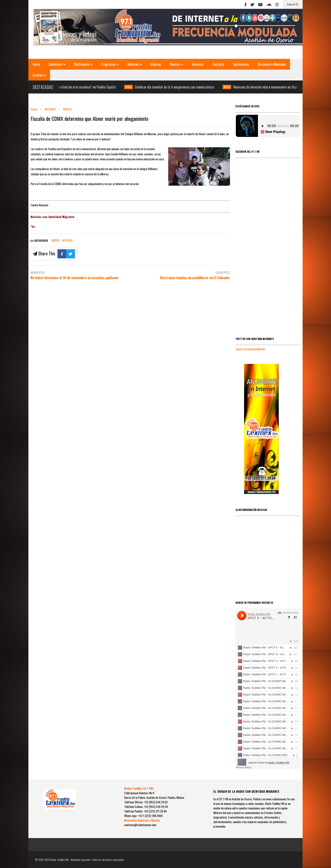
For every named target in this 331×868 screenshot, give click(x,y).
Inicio (36, 64)
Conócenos (57, 64)
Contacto (218, 64)
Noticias (135, 64)
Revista (176, 64)
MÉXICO (233, 87)
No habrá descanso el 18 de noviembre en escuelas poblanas (75, 278)
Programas (110, 64)
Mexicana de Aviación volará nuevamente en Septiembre (276, 87)
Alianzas (156, 64)
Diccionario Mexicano (272, 64)
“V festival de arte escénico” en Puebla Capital (91, 87)
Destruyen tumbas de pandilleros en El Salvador (195, 278)
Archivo (39, 75)
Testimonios (241, 64)
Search (293, 4)
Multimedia (83, 64)
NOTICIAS (68, 240)
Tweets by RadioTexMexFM (250, 349)
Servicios (197, 64)
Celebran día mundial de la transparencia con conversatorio (180, 87)
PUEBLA (135, 87)
